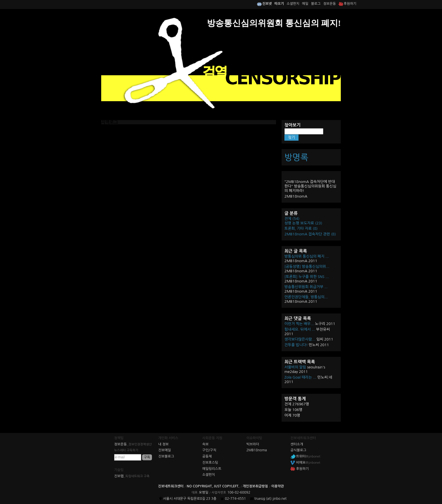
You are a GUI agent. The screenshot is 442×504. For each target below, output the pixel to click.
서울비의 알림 (295, 367)
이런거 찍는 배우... (299, 324)
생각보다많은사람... (300, 339)
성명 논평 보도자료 (303, 223)
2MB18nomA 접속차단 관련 (310, 234)
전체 (292, 219)
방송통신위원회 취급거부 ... (306, 287)
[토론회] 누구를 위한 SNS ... (307, 277)
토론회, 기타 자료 (301, 228)
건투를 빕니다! (296, 345)
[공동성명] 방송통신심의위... (307, 267)
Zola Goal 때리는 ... (300, 377)
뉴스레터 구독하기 (126, 450)
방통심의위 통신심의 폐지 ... (307, 256)
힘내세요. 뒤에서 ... (300, 329)
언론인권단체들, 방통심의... (306, 297)
